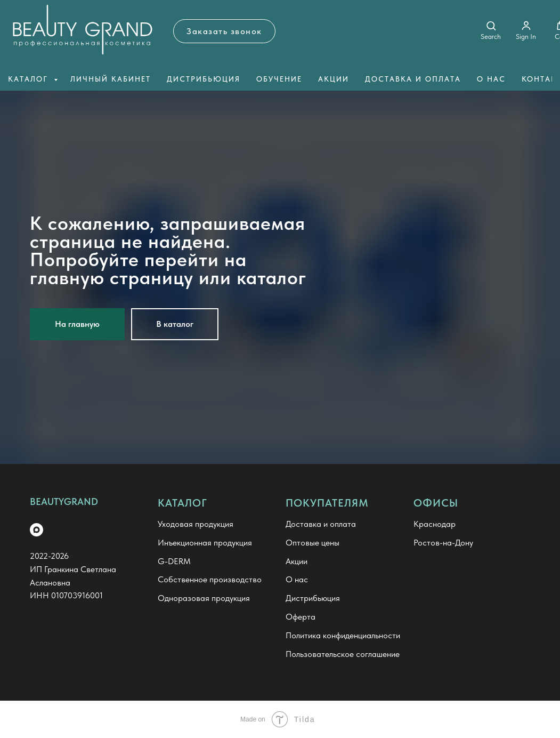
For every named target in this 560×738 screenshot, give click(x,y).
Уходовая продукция (196, 524)
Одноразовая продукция (204, 598)
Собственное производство (210, 579)
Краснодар (435, 524)
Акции (334, 79)
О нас (491, 79)
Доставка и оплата (413, 79)
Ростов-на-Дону (443, 543)
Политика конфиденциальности (343, 635)
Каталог (30, 79)
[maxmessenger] (36, 530)
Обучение (279, 79)
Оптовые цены (313, 543)
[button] (224, 31)
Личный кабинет (111, 79)
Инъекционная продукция (205, 543)
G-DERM (174, 561)
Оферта (301, 617)
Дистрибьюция (204, 79)
